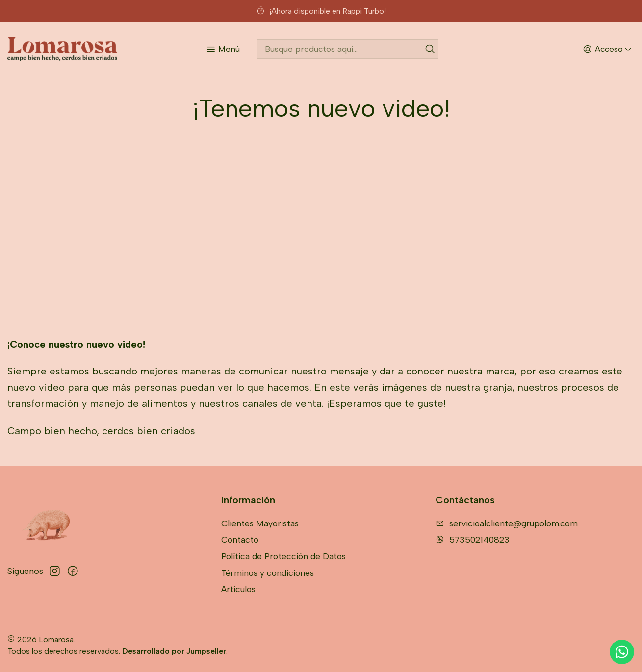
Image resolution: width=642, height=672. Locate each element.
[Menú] (223, 49)
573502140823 (473, 539)
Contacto (240, 539)
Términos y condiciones (268, 573)
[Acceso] (607, 49)
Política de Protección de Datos (283, 556)
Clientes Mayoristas (260, 523)
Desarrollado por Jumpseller (174, 651)
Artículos (238, 589)
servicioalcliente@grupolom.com (507, 523)
